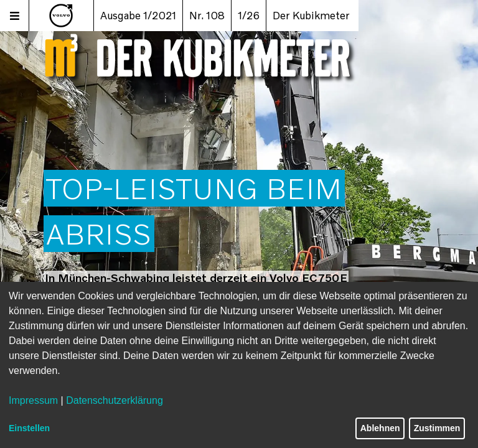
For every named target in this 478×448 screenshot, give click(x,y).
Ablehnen (380, 428)
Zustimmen (437, 428)
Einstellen (29, 428)
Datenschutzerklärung (115, 400)
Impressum (33, 400)
